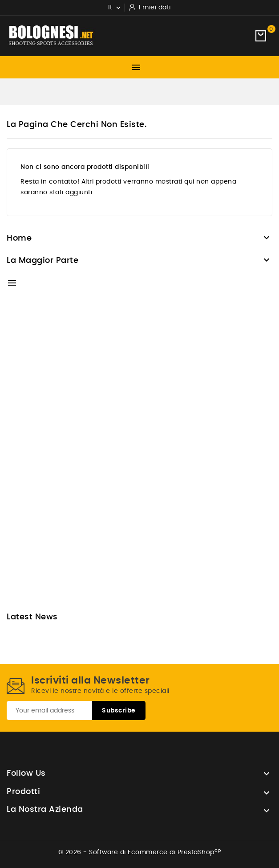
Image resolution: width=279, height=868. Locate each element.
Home (19, 238)
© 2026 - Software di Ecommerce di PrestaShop (140, 852)
